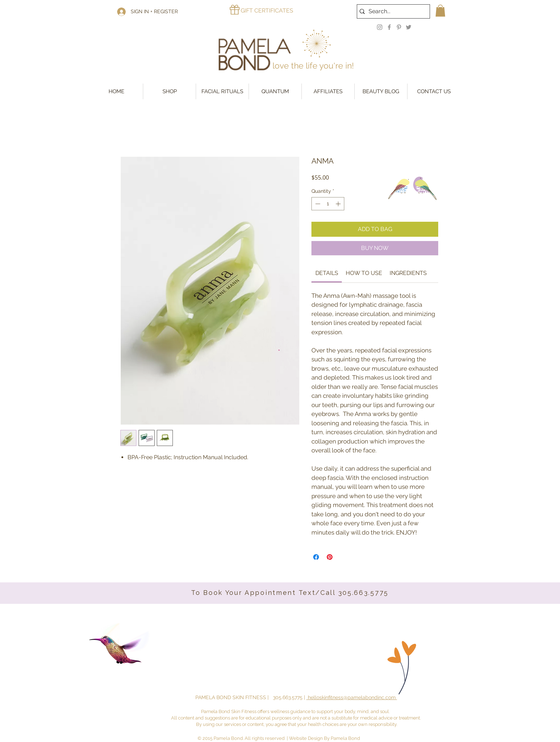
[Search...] (392, 11)
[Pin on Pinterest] (330, 557)
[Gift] (235, 10)
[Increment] (339, 204)
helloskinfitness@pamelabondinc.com (352, 697)
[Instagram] (380, 27)
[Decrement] (317, 204)
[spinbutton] (328, 204)
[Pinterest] (399, 27)
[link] (327, 273)
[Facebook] (389, 27)
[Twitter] (409, 27)
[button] (440, 11)
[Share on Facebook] (316, 557)
